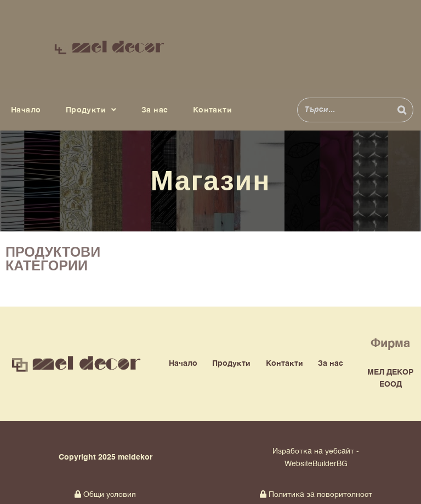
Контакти (212, 110)
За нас (155, 110)
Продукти (91, 110)
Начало (26, 110)
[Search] (402, 110)
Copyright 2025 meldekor (106, 457)
